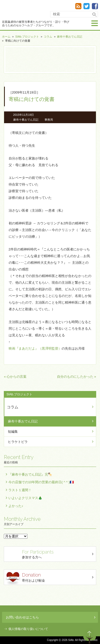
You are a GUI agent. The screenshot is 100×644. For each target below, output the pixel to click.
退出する (75, 636)
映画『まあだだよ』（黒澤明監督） (35, 348)
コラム (48, 37)
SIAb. (17, 10)
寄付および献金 (51, 578)
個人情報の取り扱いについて (28, 629)
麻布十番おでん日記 (70, 37)
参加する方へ (51, 554)
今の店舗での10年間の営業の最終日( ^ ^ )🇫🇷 (41, 482)
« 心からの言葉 (15, 377)
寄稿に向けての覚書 (32, 99)
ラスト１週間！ (20, 490)
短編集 (13, 432)
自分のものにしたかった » (77, 377)
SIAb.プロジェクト (27, 37)
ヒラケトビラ (18, 442)
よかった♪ (16, 506)
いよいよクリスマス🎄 (25, 498)
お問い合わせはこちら (51, 617)
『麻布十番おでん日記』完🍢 (30, 474)
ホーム (6, 37)
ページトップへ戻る (90, 636)
